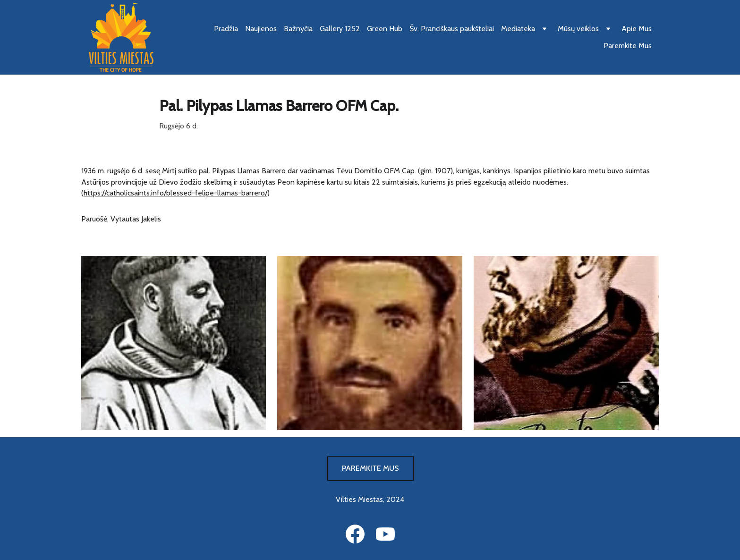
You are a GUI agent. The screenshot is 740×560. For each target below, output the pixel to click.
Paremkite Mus (628, 46)
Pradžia (226, 29)
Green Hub (385, 29)
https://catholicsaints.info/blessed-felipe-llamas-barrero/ (175, 193)
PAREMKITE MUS (370, 468)
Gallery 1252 (340, 29)
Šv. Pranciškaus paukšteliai (452, 29)
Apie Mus (637, 29)
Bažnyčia (298, 29)
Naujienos (261, 29)
